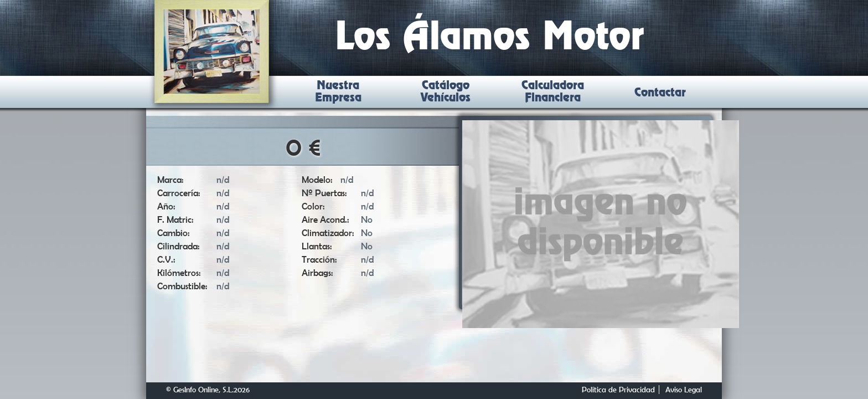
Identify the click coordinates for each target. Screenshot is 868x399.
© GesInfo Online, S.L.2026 (208, 390)
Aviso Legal (684, 390)
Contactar (660, 93)
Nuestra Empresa (338, 92)
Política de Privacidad (618, 390)
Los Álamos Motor (490, 39)
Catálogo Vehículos (446, 92)
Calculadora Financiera (553, 92)
